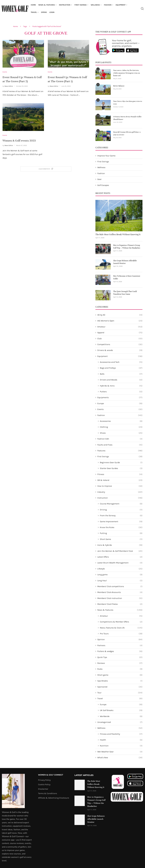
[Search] (142, 9)
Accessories (121, 421)
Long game (120, 574)
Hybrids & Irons (121, 386)
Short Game (121, 539)
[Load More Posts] (46, 169)
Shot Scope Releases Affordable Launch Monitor (125, 262)
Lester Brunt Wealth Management (120, 563)
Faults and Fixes (120, 445)
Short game (120, 675)
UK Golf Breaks (121, 710)
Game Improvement (121, 521)
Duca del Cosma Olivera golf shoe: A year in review (128, 133)
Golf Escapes (103, 185)
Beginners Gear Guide (121, 462)
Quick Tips (120, 657)
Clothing (121, 427)
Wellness (95, 5)
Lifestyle (120, 568)
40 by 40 (120, 315)
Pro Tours (121, 634)
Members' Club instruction (120, 598)
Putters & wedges (120, 651)
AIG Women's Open (120, 321)
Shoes (121, 433)
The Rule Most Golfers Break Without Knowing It (118, 234)
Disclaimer (43, 789)
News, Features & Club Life (121, 628)
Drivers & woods (120, 350)
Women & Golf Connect (51, 775)
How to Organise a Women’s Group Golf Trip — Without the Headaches (127, 246)
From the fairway (121, 515)
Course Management (121, 504)
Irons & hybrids (120, 545)
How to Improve (120, 486)
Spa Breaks (120, 681)
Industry (120, 492)
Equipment (121, 5)
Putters (121, 392)
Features (120, 451)
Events (120, 409)
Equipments (120, 397)
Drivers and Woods (121, 380)
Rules (120, 669)
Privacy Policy (44, 780)
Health (121, 740)
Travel (34, 12)
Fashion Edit (120, 439)
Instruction (65, 5)
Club (120, 338)
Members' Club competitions (120, 586)
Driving (121, 510)
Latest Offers (120, 557)
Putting (121, 533)
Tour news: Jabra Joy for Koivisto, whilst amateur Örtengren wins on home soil (128, 72)
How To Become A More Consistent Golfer (127, 277)
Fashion (108, 5)
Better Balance (118, 86)
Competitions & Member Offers (121, 622)
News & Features (47, 5)
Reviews (120, 663)
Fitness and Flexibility (121, 734)
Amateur (120, 326)
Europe (120, 403)
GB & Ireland (120, 480)
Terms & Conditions (48, 793)
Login (52, 12)
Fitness (120, 474)
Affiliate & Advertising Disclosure (54, 798)
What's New (120, 757)
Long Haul (120, 580)
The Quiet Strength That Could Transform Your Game (125, 293)
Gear (99, 179)
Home (33, 5)
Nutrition (121, 746)
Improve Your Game (106, 155)
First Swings (81, 5)
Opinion (120, 639)
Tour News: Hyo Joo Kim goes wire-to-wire (127, 102)
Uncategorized (120, 722)
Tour (120, 693)
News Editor (9, 86)
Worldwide (121, 716)
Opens (44, 12)
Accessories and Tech (121, 362)
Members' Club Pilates (120, 604)
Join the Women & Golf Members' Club (120, 551)
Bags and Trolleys (121, 368)
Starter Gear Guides (121, 468)
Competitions (120, 344)
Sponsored (120, 687)
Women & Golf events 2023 (19, 141)
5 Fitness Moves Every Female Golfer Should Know (126, 118)
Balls (121, 374)
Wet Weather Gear (120, 752)
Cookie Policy (44, 784)
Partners (120, 645)
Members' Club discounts (120, 592)
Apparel (120, 332)
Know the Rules (121, 527)
